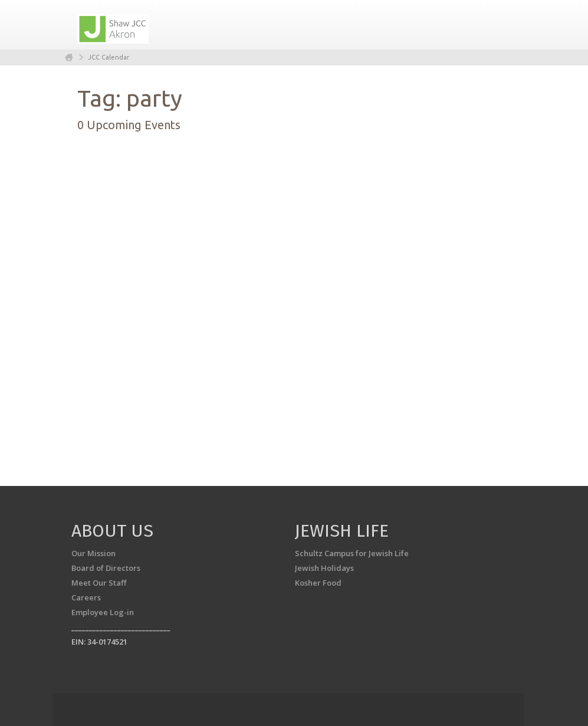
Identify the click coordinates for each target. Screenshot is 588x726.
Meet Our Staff (99, 583)
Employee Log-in (103, 612)
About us (112, 531)
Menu (497, 25)
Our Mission (93, 553)
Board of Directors (106, 568)
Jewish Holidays (324, 568)
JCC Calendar (109, 57)
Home (69, 58)
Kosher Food (318, 583)
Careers (86, 597)
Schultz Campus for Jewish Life (352, 553)
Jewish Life (342, 531)
